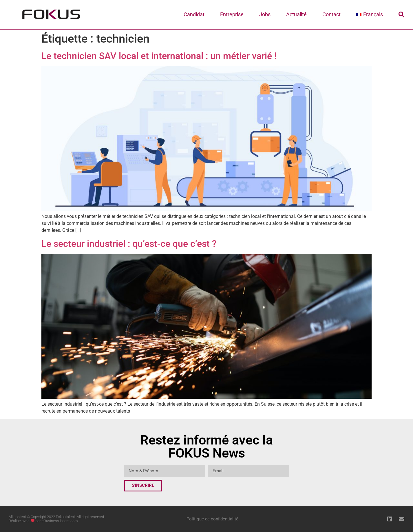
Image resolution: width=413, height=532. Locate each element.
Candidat (194, 14)
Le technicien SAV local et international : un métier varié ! (159, 56)
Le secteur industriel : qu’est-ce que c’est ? (130, 244)
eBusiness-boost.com (60, 521)
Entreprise (232, 14)
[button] (401, 14)
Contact (331, 14)
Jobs (265, 14)
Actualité (296, 14)
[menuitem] (369, 14)
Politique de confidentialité (212, 519)
